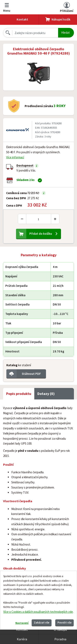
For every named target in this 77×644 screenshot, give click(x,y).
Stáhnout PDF (31, 374)
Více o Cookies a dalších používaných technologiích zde (38, 612)
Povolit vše (64, 622)
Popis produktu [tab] (19, 394)
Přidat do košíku (41, 234)
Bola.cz (35, 7)
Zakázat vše (42, 622)
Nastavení (22, 623)
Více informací (15, 157)
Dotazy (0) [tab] (46, 394)
